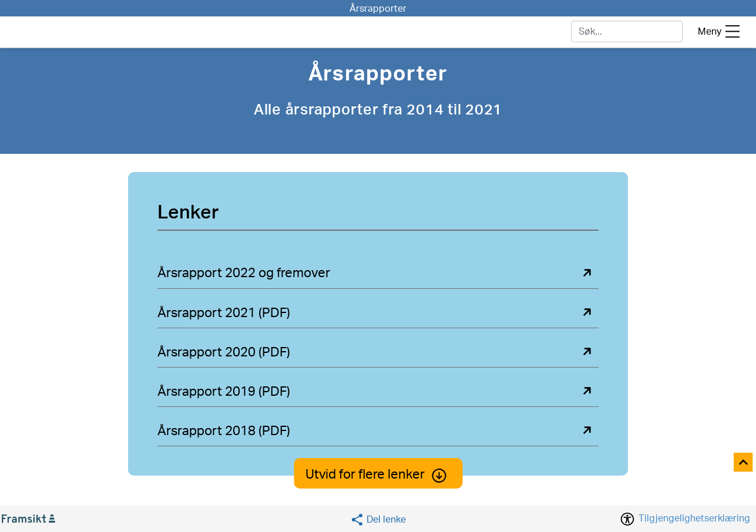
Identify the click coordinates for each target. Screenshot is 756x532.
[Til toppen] (744, 463)
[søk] (627, 31)
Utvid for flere (378, 474)
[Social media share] (378, 519)
